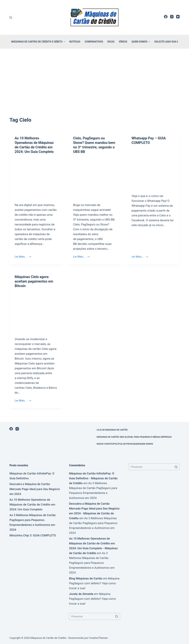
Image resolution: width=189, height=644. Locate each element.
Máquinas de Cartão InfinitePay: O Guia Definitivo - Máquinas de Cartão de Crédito (93, 478)
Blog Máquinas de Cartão (86, 578)
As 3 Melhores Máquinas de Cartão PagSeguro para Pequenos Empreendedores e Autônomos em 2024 (33, 522)
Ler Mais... (23, 257)
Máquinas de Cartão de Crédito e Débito (39, 42)
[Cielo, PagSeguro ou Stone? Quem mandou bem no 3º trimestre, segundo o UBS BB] (94, 177)
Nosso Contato (105, 444)
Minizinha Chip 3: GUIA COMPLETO (33, 535)
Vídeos (123, 42)
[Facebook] (166, 17)
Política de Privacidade (126, 444)
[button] (64, 42)
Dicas (111, 42)
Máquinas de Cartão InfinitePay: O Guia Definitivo (32, 476)
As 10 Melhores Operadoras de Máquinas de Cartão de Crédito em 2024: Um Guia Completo (32, 504)
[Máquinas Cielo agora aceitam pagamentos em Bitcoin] (36, 312)
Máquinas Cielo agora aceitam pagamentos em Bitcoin (34, 281)
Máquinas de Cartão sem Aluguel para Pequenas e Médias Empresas (134, 437)
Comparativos (94, 42)
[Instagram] (172, 17)
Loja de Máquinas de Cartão (112, 430)
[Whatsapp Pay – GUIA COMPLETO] (153, 168)
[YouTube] (178, 17)
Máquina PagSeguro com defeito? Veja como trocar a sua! (94, 583)
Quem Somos (141, 42)
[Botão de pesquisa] (117, 616)
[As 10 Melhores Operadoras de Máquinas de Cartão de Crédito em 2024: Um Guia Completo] (36, 177)
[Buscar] (11, 17)
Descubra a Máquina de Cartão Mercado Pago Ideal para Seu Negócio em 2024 (35, 489)
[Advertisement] (94, 78)
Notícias (75, 42)
